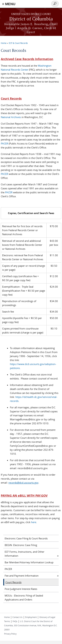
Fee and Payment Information (22, 576)
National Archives (11, 117)
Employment (31, 617)
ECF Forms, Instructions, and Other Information (24, 554)
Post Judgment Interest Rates (21, 589)
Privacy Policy (10, 634)
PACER (4, 143)
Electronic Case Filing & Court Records (26, 538)
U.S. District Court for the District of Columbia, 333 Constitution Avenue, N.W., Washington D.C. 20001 (31, 625)
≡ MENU (9, 4)
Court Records (13, 582)
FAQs (15, 621)
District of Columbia (31, 19)
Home (4, 43)
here (34, 522)
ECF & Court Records (18, 43)
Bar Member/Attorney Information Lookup (29, 562)
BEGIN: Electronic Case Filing (21, 545)
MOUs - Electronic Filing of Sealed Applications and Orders (24, 598)
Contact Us (17, 617)
